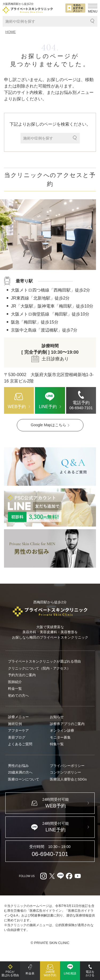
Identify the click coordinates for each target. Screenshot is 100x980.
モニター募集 (60, 737)
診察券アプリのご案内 (67, 724)
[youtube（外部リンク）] (78, 876)
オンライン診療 (62, 730)
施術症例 (15, 724)
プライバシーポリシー (67, 766)
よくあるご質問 (20, 744)
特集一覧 (57, 744)
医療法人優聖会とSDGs (68, 779)
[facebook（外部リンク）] (69, 876)
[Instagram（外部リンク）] (43, 876)
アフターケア (18, 730)
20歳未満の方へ (20, 772)
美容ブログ (17, 737)
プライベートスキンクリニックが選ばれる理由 (44, 661)
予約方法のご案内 (22, 675)
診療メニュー (18, 717)
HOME (11, 32)
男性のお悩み (18, 766)
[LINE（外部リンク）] (50, 508)
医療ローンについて (24, 779)
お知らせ (57, 717)
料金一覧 (15, 689)
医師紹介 (15, 682)
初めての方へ (18, 696)
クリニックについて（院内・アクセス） (39, 668)
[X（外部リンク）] (52, 876)
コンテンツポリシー (65, 772)
